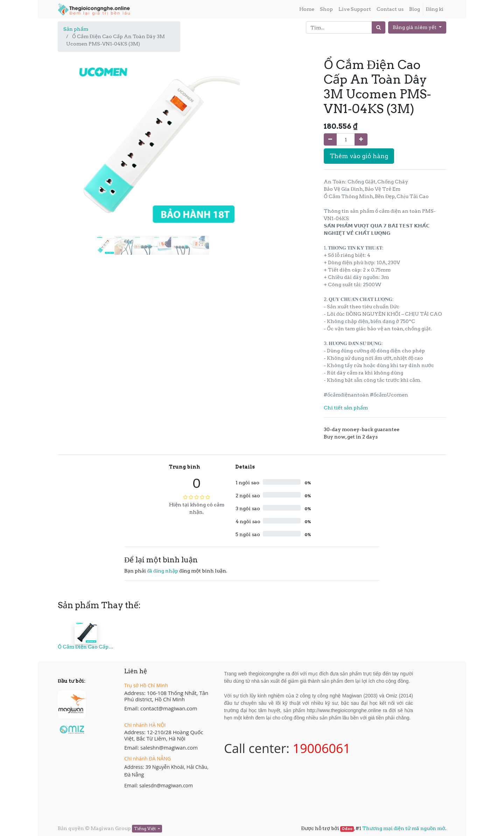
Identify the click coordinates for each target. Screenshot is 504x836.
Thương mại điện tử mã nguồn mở (404, 828)
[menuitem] (307, 9)
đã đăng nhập (163, 571)
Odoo (347, 829)
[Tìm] (379, 27)
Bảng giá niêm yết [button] (415, 27)
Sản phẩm (76, 29)
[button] (72, 127)
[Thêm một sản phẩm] (361, 139)
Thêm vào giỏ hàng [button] (359, 156)
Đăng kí (435, 9)
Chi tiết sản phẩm (346, 408)
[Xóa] (330, 139)
